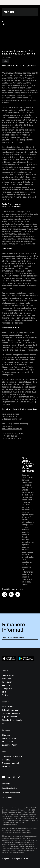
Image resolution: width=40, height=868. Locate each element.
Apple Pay (6, 685)
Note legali (6, 784)
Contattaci (7, 760)
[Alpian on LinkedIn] (9, 777)
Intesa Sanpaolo (9, 738)
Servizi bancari (8, 675)
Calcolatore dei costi (11, 710)
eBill (4, 692)
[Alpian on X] (14, 777)
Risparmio (6, 679)
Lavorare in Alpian (9, 745)
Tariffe (5, 695)
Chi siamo (6, 735)
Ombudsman (7, 797)
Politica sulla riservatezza (12, 793)
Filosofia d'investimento (12, 720)
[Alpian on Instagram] (19, 777)
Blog (4, 723)
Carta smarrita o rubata (12, 756)
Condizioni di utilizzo (10, 788)
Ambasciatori (8, 742)
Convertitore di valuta (11, 713)
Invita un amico (8, 707)
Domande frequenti (10, 763)
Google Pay (7, 689)
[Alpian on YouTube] (3, 777)
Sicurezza (6, 766)
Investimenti (7, 682)
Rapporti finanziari (10, 717)
